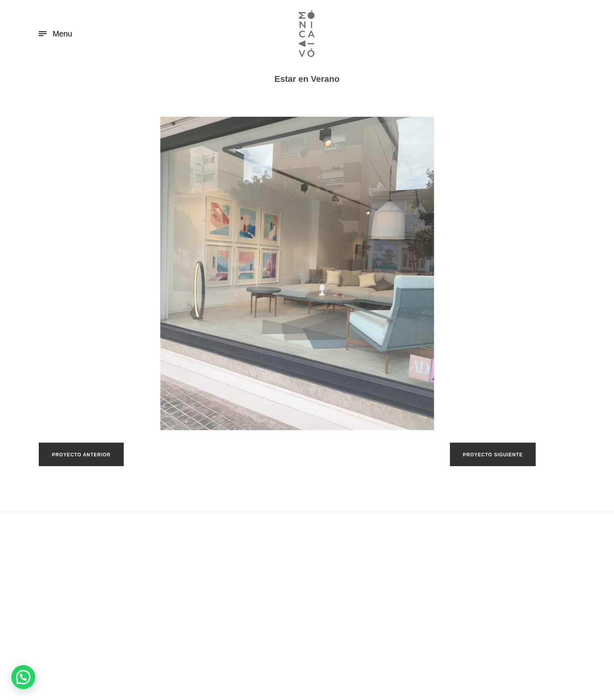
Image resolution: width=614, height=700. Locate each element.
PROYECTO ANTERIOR (81, 455)
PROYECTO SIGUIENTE (493, 455)
